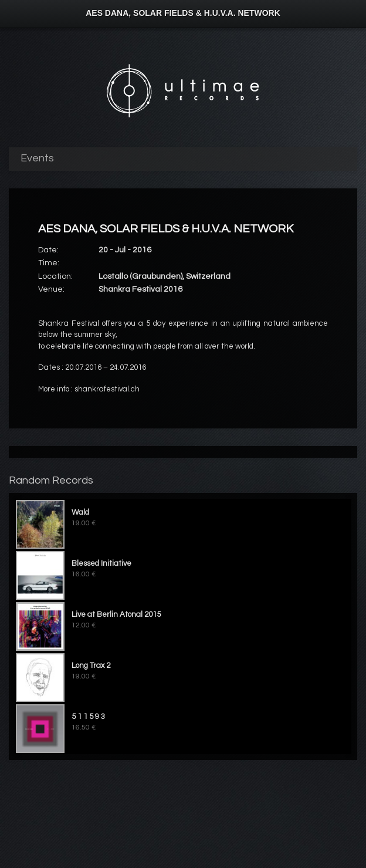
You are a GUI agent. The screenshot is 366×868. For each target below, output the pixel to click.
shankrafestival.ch (107, 389)
